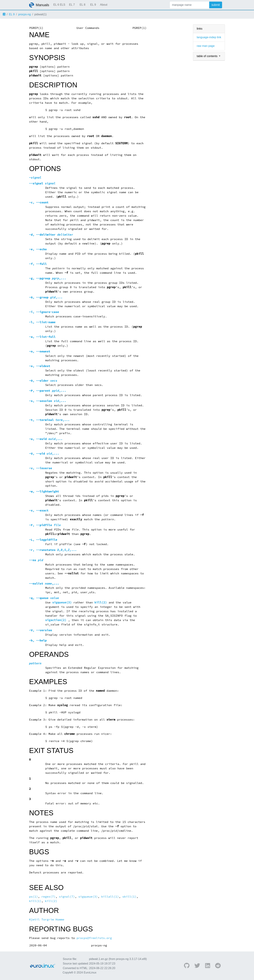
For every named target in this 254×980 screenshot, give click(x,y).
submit (216, 5)
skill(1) (129, 897)
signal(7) (67, 897)
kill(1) (35, 901)
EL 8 (82, 5)
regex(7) (49, 897)
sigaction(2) (56, 620)
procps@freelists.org (94, 938)
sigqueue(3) (62, 602)
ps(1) (34, 897)
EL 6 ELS (59, 5)
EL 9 (93, 5)
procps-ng (24, 14)
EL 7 (72, 5)
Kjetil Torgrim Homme (47, 919)
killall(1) (110, 897)
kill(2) (101, 602)
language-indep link (209, 37)
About (104, 5)
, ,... (48, 278)
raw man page (206, 46)
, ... (53, 550)
